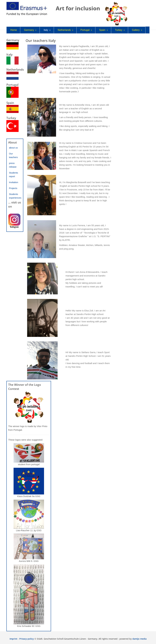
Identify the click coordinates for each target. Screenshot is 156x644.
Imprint (13, 639)
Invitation (14, 182)
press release (13, 165)
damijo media (139, 639)
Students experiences (15, 196)
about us (13, 148)
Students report (13, 175)
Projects (13, 188)
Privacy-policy (27, 639)
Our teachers (13, 155)
